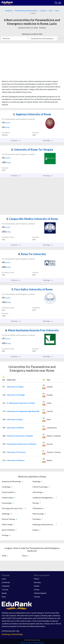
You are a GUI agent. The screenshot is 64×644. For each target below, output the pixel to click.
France (36, 579)
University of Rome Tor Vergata (32, 150)
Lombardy (6, 582)
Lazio (57, 10)
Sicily (4, 597)
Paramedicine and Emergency (26, 10)
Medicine (9, 10)
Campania (6, 586)
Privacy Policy (38, 643)
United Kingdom (40, 593)
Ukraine (37, 597)
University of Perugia (16, 395)
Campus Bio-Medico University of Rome (32, 219)
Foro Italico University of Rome (32, 289)
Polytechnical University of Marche (22, 444)
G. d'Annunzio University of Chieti (21, 403)
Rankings (48, 140)
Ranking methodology (12, 634)
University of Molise (15, 428)
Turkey (37, 589)
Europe (43, 10)
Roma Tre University (32, 254)
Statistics (16, 140)
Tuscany (5, 589)
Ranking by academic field (32, 34)
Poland (36, 586)
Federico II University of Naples (20, 436)
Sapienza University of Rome (32, 114)
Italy (51, 10)
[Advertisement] (32, 62)
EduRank (43, 28)
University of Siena (15, 419)
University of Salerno (16, 460)
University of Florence (16, 452)
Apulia (4, 593)
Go (60, 38)
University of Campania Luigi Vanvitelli (23, 411)
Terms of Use (25, 643)
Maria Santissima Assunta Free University (32, 330)
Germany (37, 582)
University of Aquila (15, 387)
